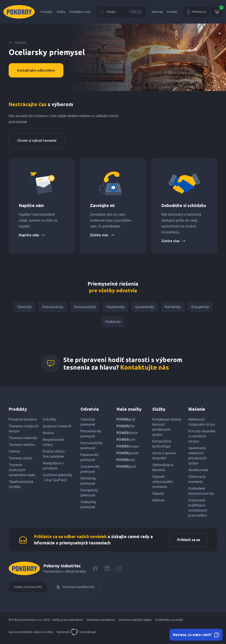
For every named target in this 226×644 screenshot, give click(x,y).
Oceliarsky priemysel (88, 507)
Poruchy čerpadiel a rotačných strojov (202, 438)
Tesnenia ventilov (22, 447)
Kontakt (172, 12)
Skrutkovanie (198, 472)
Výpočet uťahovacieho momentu (163, 484)
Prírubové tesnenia (23, 422)
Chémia (14, 454)
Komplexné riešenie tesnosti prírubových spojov (167, 429)
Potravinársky (51, 307)
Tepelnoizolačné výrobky (21, 486)
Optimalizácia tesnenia (163, 470)
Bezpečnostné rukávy (53, 444)
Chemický (21, 307)
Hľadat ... (121, 12)
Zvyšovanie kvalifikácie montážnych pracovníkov (198, 510)
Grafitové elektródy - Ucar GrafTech (58, 480)
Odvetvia (17, 43)
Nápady (158, 496)
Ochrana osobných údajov (135, 623)
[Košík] (217, 12)
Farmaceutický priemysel (91, 448)
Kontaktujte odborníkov (36, 70)
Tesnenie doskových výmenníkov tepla (22, 472)
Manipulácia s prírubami (53, 468)
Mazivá (48, 435)
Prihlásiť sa (196, 12)
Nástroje (157, 12)
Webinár (159, 502)
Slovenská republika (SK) (75, 591)
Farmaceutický (84, 307)
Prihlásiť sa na (187, 543)
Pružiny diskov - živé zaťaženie (55, 456)
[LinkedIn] (107, 572)
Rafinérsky (175, 307)
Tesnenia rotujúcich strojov (24, 431)
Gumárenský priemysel (90, 471)
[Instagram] (119, 572)
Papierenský (116, 307)
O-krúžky (50, 422)
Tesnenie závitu (20, 460)
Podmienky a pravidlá (169, 623)
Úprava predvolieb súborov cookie (31, 636)
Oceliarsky (113, 323)
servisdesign (84, 636)
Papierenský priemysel (90, 460)
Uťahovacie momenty (197, 481)
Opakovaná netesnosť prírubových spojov (197, 458)
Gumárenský (146, 307)
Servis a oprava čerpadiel (164, 458)
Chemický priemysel (88, 424)
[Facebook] (95, 572)
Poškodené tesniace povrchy (201, 493)
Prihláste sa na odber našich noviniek (70, 539)
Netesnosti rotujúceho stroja (202, 424)
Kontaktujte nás (145, 370)
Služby (61, 12)
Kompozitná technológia (162, 446)
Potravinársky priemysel (91, 436)
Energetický (204, 307)
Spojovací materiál (57, 428)
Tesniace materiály (23, 440)
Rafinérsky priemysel (88, 483)
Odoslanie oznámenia (101, 623)
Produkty (47, 12)
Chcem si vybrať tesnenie (37, 140)
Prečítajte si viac (80, 12)
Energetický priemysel (89, 495)
